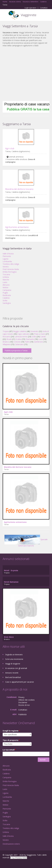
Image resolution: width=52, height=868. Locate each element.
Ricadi (9, 339)
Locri (41, 339)
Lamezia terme (21, 337)
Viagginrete (29, 15)
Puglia (5, 293)
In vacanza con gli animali (16, 668)
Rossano (6, 337)
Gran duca (9, 637)
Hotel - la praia (11, 570)
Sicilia (5, 300)
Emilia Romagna (10, 272)
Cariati (43, 337)
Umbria (6, 277)
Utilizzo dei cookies (26, 700)
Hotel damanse (11, 582)
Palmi (27, 342)
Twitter (16, 863)
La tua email (9, 750)
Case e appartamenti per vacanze (20, 682)
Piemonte (7, 256)
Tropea (6, 331)
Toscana (6, 274)
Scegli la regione (11, 731)
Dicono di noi (24, 705)
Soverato (34, 331)
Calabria (6, 298)
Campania (7, 290)
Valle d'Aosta (8, 254)
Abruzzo (6, 285)
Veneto (6, 267)
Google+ (9, 863)
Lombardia (7, 261)
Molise (5, 287)
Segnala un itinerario (14, 655)
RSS (22, 863)
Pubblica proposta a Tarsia (16, 350)
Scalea (19, 339)
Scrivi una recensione (14, 659)
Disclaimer (23, 702)
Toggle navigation (5, 15)
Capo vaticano (24, 334)
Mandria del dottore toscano (19, 189)
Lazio (5, 282)
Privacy (21, 697)
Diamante (30, 339)
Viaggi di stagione (13, 664)
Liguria (5, 259)
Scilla (34, 337)
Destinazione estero (11, 844)
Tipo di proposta (11, 740)
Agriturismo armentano (17, 227)
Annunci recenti (12, 673)
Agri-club (10, 148)
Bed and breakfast (13, 677)
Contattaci (44, 8)
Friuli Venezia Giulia (11, 269)
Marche (6, 280)
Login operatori (30, 8)
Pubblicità (22, 714)
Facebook (3, 863)
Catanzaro (19, 344)
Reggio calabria (20, 331)
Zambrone (38, 342)
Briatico (6, 342)
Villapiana (7, 344)
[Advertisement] (25, 74)
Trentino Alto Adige (11, 264)
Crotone (17, 342)
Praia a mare (40, 334)
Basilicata (7, 295)
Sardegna (7, 303)
